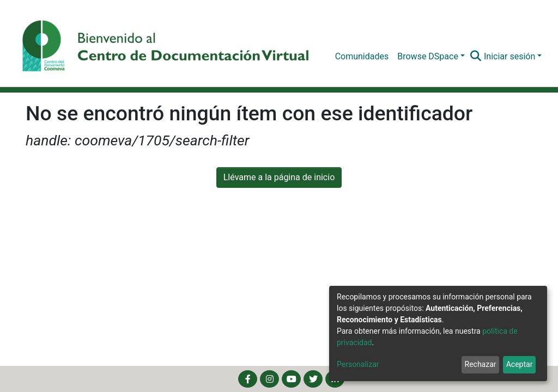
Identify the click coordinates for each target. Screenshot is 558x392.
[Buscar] (476, 57)
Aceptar (520, 364)
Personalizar (358, 364)
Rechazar (481, 364)
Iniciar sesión (510, 56)
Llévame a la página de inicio (279, 177)
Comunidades (362, 56)
